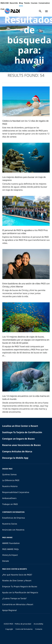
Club (2, 9)
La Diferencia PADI (11, 480)
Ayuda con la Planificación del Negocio (20, 592)
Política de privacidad (23, 624)
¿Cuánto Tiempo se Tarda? (14, 598)
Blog (21, 3)
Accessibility (38, 624)
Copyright (9, 629)
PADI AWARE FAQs (10, 549)
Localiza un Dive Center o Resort (20, 426)
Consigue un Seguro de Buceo (18, 439)
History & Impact (10, 555)
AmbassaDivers (9, 498)
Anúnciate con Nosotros (13, 530)
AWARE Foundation (11, 543)
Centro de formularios (24, 629)
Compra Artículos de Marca (17, 451)
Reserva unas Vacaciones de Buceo (21, 445)
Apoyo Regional (9, 610)
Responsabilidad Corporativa (16, 492)
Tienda (27, 3)
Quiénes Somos (9, 474)
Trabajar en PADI (10, 504)
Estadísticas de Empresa (14, 518)
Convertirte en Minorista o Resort (18, 604)
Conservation (44, 3)
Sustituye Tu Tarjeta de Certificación (22, 432)
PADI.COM (5, 3)
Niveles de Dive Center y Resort (17, 580)
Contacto (39, 629)
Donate (6, 561)
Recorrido (14, 3)
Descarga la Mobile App (15, 458)
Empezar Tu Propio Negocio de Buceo (20, 586)
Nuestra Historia (10, 486)
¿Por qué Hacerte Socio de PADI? (17, 575)
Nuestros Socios (10, 524)
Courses (34, 3)
